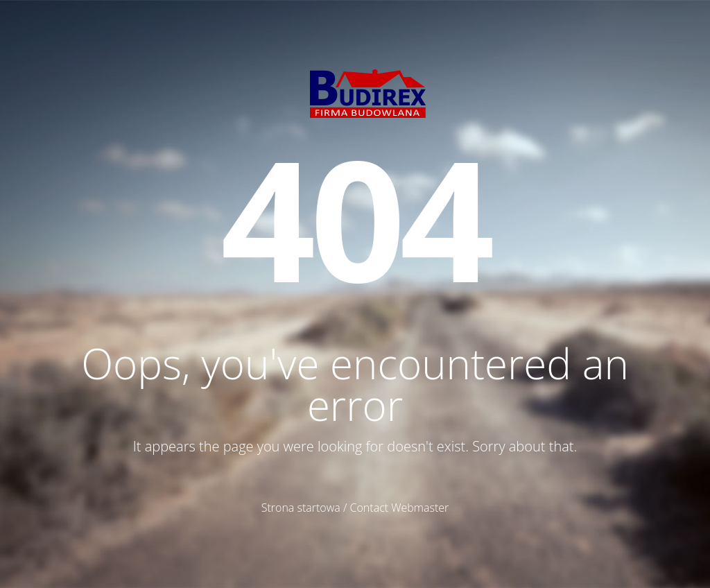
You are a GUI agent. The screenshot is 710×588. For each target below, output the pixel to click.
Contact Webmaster (400, 508)
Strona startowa (301, 508)
